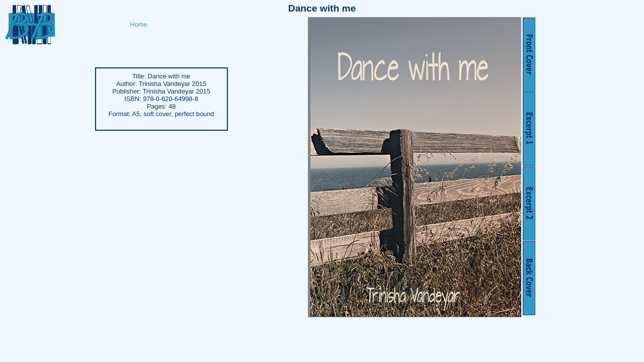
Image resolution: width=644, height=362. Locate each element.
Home (139, 24)
